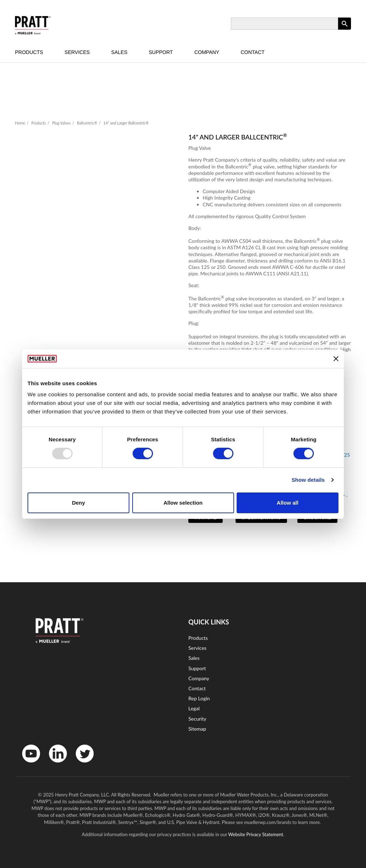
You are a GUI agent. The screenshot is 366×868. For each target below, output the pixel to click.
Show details (308, 480)
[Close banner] (336, 359)
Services (77, 52)
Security (197, 719)
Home (20, 123)
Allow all (288, 503)
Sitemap (197, 729)
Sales (119, 52)
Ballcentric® (87, 123)
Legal (194, 708)
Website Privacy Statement (256, 834)
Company (207, 52)
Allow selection (183, 503)
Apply (345, 30)
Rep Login (199, 698)
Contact (253, 52)
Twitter (80, 764)
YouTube (27, 764)
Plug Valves (61, 123)
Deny (78, 503)
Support (161, 52)
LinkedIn (54, 764)
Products (29, 52)
